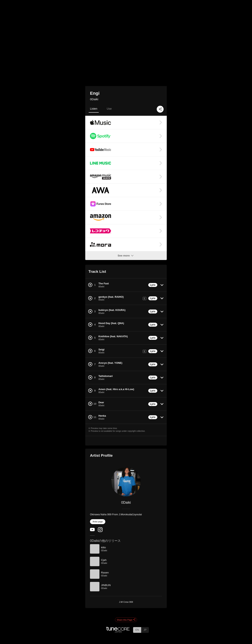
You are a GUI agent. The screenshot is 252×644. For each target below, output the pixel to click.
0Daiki (94, 99)
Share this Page (126, 620)
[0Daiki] (126, 482)
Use (109, 109)
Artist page (98, 522)
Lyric (153, 285)
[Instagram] (100, 531)
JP (145, 630)
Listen (94, 109)
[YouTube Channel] (92, 530)
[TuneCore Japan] (118, 631)
